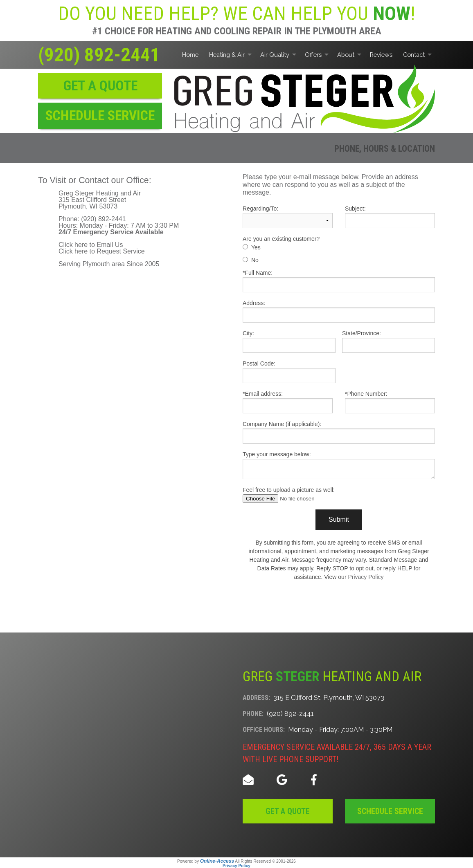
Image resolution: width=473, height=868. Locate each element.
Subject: (390, 217)
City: (289, 341)
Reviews (381, 55)
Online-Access (217, 861)
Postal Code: (289, 372)
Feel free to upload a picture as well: (339, 495)
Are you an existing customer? (281, 239)
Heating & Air (227, 55)
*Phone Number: (390, 402)
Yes (256, 247)
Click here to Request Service (102, 251)
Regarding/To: (288, 217)
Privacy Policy (366, 577)
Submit (339, 519)
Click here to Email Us (91, 245)
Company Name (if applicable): (339, 432)
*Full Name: (339, 281)
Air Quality (275, 55)
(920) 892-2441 (99, 55)
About (346, 55)
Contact (414, 55)
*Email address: (288, 402)
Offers (313, 55)
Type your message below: (339, 465)
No (255, 260)
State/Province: (389, 341)
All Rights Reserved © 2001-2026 (265, 861)
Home (190, 55)
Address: (339, 311)
